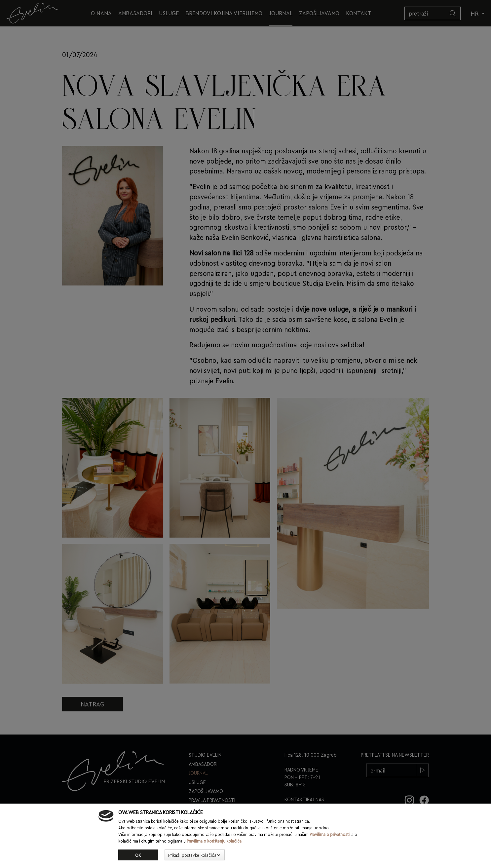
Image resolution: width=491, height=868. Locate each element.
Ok (138, 855)
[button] (195, 855)
